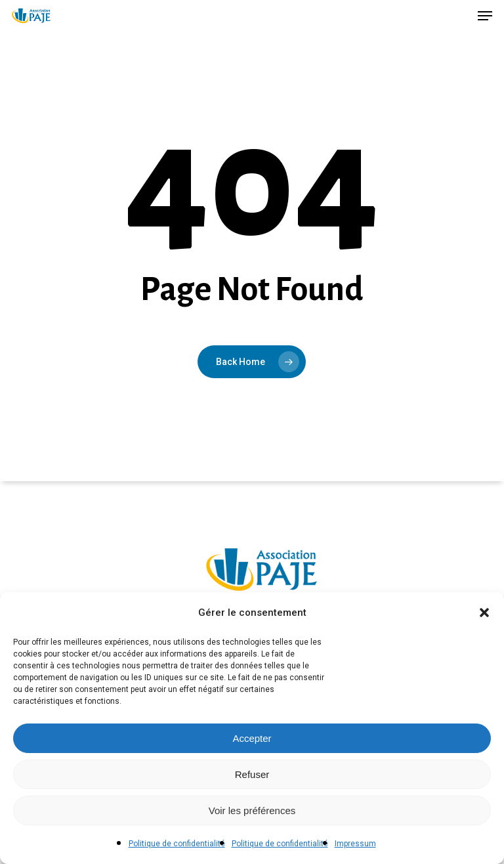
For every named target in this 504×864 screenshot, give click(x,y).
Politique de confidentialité (177, 844)
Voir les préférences (252, 810)
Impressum (355, 844)
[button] (484, 613)
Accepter (252, 738)
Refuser (252, 774)
